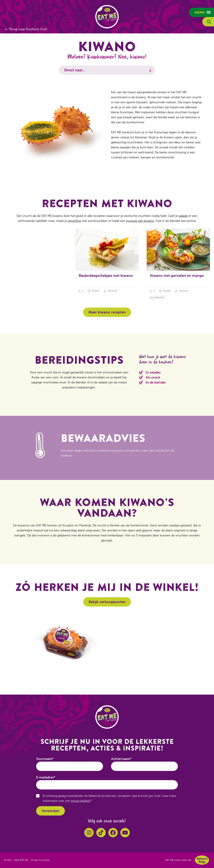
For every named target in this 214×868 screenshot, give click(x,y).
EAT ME (107, 17)
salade (183, 216)
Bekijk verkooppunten (107, 602)
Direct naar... (75, 70)
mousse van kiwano (140, 221)
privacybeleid (81, 801)
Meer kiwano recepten (107, 312)
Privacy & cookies (40, 860)
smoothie (74, 221)
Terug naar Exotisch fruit (28, 29)
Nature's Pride (202, 860)
